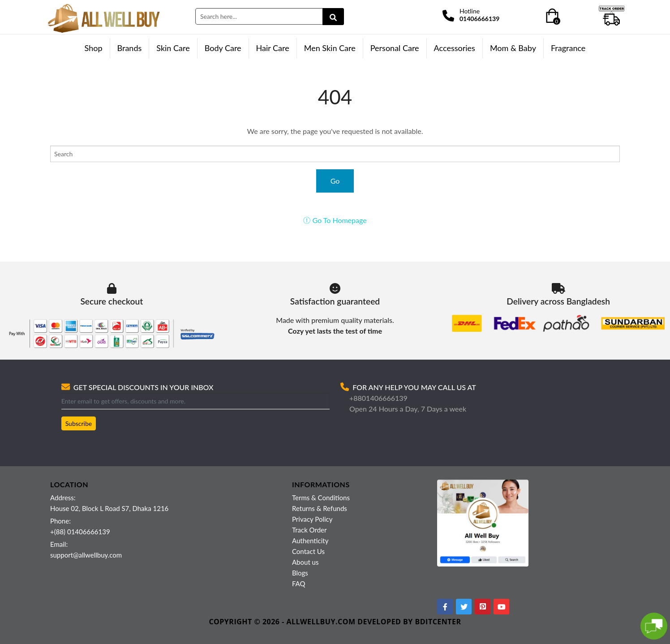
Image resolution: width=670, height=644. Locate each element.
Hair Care (273, 48)
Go (335, 181)
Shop (94, 48)
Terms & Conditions (321, 498)
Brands (130, 48)
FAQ (299, 584)
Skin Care (173, 48)
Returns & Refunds (320, 508)
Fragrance (568, 48)
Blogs (300, 573)
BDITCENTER (438, 622)
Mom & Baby (513, 48)
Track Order (309, 530)
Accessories (455, 48)
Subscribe (79, 423)
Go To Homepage (335, 220)
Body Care (223, 48)
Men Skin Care (330, 48)
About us (305, 562)
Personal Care (395, 48)
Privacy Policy (312, 519)
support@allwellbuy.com (86, 555)
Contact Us (308, 551)
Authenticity (310, 541)
